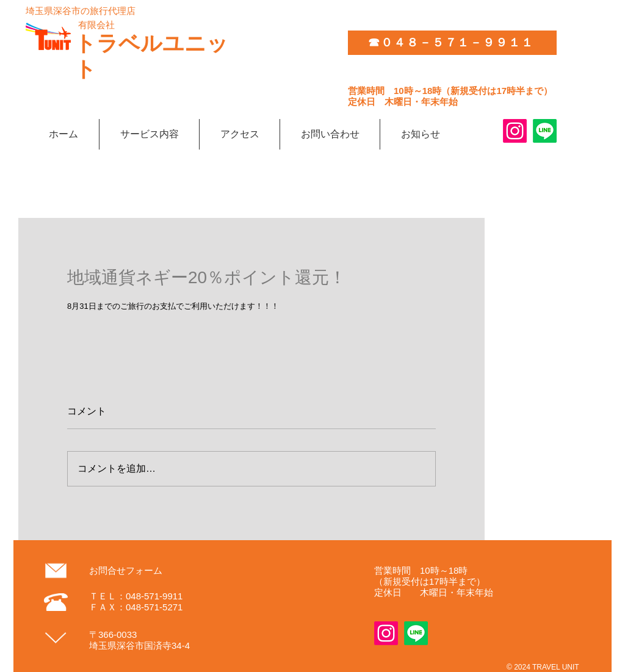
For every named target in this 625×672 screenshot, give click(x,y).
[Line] (545, 131)
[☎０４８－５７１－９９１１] (452, 43)
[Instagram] (515, 131)
